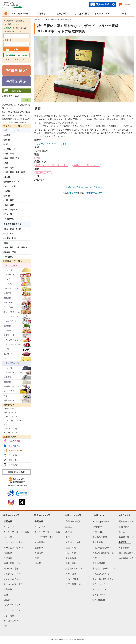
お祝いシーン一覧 (11, 130)
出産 (6, 144)
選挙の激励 (71, 558)
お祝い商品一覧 (10, 266)
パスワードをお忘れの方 (14, 59)
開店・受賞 (71, 553)
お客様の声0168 (65, 19)
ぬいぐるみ (8, 307)
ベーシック (8, 270)
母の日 (7, 191)
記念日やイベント (12, 182)
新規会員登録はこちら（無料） (16, 55)
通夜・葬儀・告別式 (13, 229)
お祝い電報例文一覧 (102, 548)
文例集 (123, 14)
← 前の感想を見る (74, 187)
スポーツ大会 (10, 186)
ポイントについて (10, 433)
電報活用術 (13, 455)
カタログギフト (10, 321)
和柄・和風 (8, 302)
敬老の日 (8, 214)
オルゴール (8, 354)
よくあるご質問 (82, 14)
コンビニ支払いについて (12, 421)
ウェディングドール (12, 312)
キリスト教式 (10, 238)
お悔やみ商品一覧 (11, 363)
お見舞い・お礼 (11, 149)
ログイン (97, 558)
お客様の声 (13, 465)
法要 (6, 243)
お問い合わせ (17, 472)
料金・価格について (11, 413)
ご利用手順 (40, 14)
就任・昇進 (9, 154)
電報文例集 (98, 542)
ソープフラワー (10, 284)
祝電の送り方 (14, 441)
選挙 (6, 163)
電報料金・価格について (104, 569)
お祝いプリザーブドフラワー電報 (52, 165)
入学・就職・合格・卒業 (15, 172)
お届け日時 (61, 14)
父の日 (7, 196)
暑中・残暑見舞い (12, 210)
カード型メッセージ (12, 288)
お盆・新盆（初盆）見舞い (16, 247)
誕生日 (7, 140)
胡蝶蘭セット (9, 335)
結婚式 (7, 135)
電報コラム (13, 460)
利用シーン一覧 (73, 522)
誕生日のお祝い (43, 173)
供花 (5, 396)
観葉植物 (7, 326)
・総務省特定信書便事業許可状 (16, 486)
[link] (23, 494)
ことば (6, 349)
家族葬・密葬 (10, 252)
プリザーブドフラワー (13, 274)
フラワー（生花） (11, 330)
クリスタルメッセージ (13, 344)
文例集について (9, 409)
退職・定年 (9, 168)
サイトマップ (99, 595)
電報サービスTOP (41, 19)
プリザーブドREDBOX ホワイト (50, 144)
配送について (8, 425)
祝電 (38, 158)
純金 (5, 358)
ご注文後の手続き (10, 429)
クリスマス (9, 219)
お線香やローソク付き (13, 386)
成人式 (7, 177)
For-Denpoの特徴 (20, 14)
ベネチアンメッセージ (13, 340)
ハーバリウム (9, 279)
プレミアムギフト (11, 316)
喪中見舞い (9, 257)
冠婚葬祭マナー (15, 451)
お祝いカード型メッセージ (87, 165)
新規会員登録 (99, 563)
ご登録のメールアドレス (12, 32)
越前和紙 (7, 293)
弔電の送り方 (14, 446)
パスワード (7, 40)
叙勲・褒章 (9, 200)
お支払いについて (103, 14)
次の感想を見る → (94, 187)
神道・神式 (9, 233)
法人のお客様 (103, 4)
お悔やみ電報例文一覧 (103, 553)
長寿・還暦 (9, 205)
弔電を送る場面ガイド (13, 224)
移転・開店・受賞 (12, 158)
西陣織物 (7, 298)
